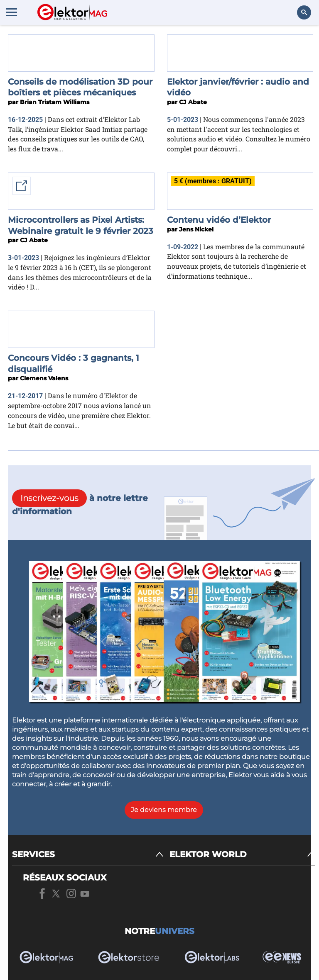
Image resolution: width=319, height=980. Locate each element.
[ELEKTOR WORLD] (242, 855)
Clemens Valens (44, 378)
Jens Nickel (196, 229)
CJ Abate (193, 102)
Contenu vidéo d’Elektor (219, 220)
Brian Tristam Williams (55, 102)
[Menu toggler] (12, 12)
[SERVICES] (88, 855)
